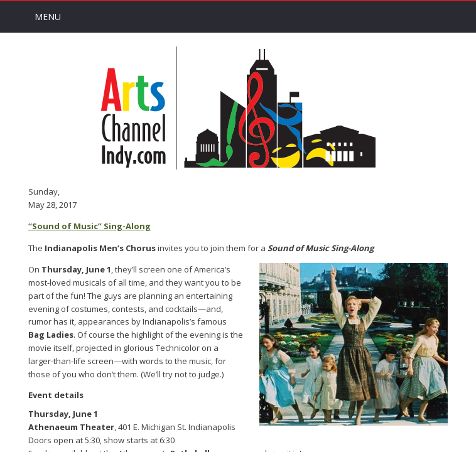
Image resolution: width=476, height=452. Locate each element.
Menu (48, 17)
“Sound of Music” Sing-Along (89, 226)
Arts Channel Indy (238, 108)
